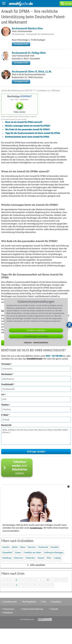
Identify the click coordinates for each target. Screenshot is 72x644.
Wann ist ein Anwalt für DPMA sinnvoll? (24, 138)
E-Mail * (5, 430)
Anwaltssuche (10, 617)
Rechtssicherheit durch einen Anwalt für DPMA (27, 152)
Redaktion (8, 628)
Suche (68, 4)
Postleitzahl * (8, 400)
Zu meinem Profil (21, 44)
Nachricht (6, 440)
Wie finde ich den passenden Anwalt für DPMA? (27, 145)
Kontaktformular (36, 543)
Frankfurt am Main (32, 568)
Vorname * (6, 379)
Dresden (55, 563)
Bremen (32, 563)
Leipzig (57, 573)
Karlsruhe (30, 573)
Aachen (6, 563)
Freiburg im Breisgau (54, 568)
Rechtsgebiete (29, 617)
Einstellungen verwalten (36, 336)
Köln (49, 573)
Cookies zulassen (36, 330)
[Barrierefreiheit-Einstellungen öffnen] (69, 325)
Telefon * (6, 420)
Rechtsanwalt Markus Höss (27, 28)
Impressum (9, 624)
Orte (44, 617)
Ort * (3, 410)
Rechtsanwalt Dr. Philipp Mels (29, 53)
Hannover (19, 573)
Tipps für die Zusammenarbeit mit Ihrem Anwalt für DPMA (33, 149)
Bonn (23, 563)
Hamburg (7, 573)
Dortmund (43, 563)
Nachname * (7, 389)
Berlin (15, 563)
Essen (18, 568)
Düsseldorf (7, 568)
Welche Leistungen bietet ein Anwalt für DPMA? (28, 141)
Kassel (41, 573)
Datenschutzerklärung (33, 624)
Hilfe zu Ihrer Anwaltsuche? (36, 358)
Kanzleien (57, 617)
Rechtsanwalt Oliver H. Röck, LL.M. (32, 71)
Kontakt (55, 624)
